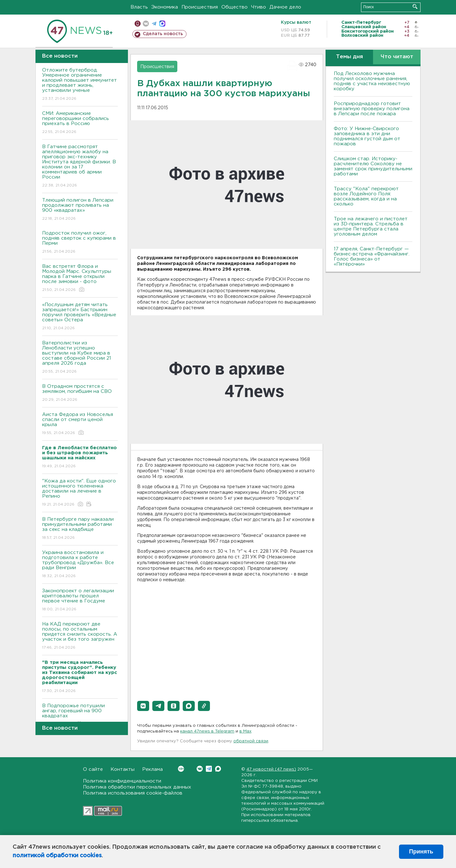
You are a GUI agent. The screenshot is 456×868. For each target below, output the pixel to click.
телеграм (154, 24)
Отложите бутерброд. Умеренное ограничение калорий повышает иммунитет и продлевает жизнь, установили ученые (80, 85)
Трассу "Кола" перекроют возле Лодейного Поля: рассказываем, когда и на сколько (366, 196)
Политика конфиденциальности (122, 781)
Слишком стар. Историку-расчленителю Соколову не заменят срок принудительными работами (373, 166)
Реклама (152, 769)
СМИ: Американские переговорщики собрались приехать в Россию (80, 123)
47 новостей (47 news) (271, 769)
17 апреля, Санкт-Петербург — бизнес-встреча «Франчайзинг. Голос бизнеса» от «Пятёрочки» (372, 257)
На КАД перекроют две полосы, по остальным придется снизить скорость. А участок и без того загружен (80, 636)
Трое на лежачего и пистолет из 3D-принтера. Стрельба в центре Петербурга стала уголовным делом (371, 226)
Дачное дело (285, 7)
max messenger (162, 24)
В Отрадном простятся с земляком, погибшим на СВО (80, 393)
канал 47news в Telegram (207, 731)
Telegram (209, 769)
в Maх (245, 731)
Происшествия (200, 7)
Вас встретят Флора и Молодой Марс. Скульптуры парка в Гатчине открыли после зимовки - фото (80, 278)
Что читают (397, 57)
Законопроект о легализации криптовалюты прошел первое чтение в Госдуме (80, 600)
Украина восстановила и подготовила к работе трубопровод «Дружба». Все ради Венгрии (80, 565)
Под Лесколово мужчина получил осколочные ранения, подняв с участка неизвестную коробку (372, 81)
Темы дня (349, 57)
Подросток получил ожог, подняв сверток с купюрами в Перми (80, 243)
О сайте (93, 769)
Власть (139, 7)
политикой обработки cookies (57, 856)
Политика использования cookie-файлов (133, 793)
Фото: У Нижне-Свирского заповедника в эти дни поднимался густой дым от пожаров (367, 136)
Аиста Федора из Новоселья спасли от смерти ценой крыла (80, 424)
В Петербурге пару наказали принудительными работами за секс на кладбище (80, 529)
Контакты (123, 769)
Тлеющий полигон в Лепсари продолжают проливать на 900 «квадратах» (80, 210)
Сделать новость (163, 34)
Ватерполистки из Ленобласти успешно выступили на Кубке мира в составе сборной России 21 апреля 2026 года (80, 358)
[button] (143, 706)
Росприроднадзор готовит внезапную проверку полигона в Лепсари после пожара (372, 109)
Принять (421, 852)
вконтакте (146, 24)
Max (218, 769)
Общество (234, 7)
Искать (415, 6)
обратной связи (251, 741)
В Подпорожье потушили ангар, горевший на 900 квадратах (80, 715)
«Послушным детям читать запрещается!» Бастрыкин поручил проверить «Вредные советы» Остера (80, 317)
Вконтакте (181, 769)
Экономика (165, 7)
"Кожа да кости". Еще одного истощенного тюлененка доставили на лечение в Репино (80, 493)
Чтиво (259, 7)
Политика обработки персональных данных (137, 787)
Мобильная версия (138, 24)
